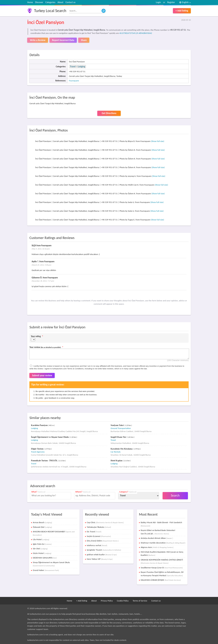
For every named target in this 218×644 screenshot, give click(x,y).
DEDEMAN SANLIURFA (45, 558)
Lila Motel (41, 539)
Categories (50, 2)
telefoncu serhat (97, 545)
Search (175, 495)
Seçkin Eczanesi (99, 536)
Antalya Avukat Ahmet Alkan (157, 538)
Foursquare (74, 81)
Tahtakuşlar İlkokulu (99, 527)
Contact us (70, 2)
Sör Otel (40, 549)
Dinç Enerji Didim (103, 541)
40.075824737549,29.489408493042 (136, 33)
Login (158, 2)
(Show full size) (158, 141)
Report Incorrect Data (63, 40)
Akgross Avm (157, 547)
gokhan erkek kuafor (102, 555)
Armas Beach (42, 522)
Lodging (82, 66)
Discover (39, 2)
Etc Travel (94, 532)
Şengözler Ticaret (104, 550)
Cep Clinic (105, 522)
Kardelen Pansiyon (39, 425)
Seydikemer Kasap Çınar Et (162, 568)
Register (171, 2)
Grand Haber (46, 570)
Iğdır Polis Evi (42, 544)
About (60, 2)
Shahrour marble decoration (163, 543)
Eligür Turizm (37, 449)
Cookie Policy (123, 601)
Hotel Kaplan (117, 461)
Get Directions (109, 113)
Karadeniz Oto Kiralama (122, 449)
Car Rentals (115, 452)
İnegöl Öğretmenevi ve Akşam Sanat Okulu (50, 437)
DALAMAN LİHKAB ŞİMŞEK (161, 580)
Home (30, 2)
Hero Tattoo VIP (100, 559)
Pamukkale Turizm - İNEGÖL (44, 461)
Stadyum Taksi (117, 425)
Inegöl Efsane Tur (119, 437)
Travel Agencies (38, 452)
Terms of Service (140, 601)
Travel (73, 66)
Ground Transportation (121, 428)
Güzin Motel (42, 553)
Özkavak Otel (42, 527)
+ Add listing (182, 11)
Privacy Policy (107, 601)
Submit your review (42, 375)
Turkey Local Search (50, 11)
